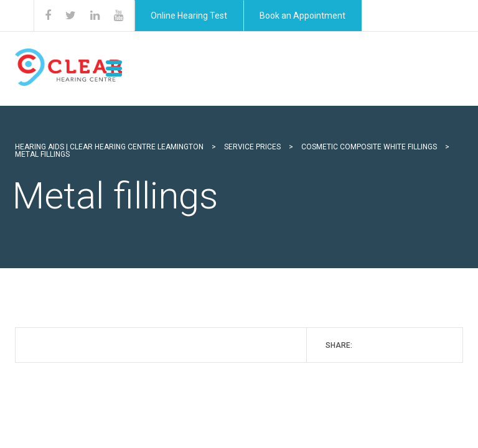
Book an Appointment (302, 16)
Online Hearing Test (189, 16)
